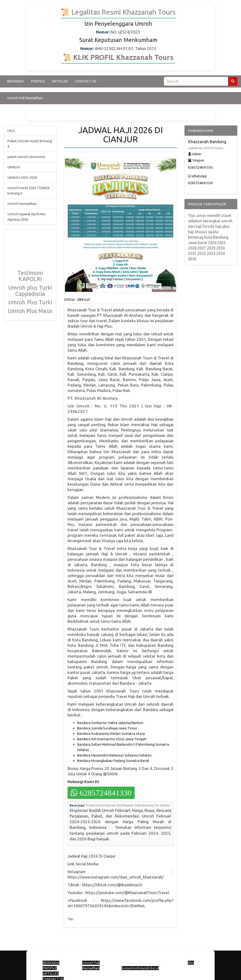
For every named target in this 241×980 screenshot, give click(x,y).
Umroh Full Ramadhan (25, 98)
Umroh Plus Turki (30, 302)
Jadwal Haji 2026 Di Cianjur (206, 148)
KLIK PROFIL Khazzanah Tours (123, 57)
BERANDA (15, 81)
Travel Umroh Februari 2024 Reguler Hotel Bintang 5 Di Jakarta (128, 805)
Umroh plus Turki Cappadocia (30, 291)
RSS (191, 963)
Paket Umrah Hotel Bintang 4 (30, 144)
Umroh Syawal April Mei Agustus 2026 (26, 217)
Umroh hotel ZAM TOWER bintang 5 (28, 191)
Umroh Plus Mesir (30, 311)
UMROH (14, 167)
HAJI (11, 131)
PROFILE (38, 81)
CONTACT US (86, 81)
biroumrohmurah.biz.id (140, 968)
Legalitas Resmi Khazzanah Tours (123, 12)
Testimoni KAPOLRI (30, 276)
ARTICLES (60, 81)
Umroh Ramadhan (22, 204)
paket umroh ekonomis (26, 157)
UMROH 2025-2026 (22, 177)
